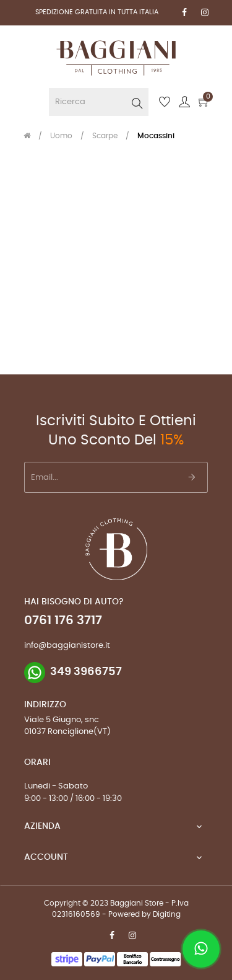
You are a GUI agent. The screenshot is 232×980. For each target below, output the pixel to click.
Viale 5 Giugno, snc (62, 720)
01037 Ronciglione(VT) (67, 732)
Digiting (167, 914)
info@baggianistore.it (67, 646)
